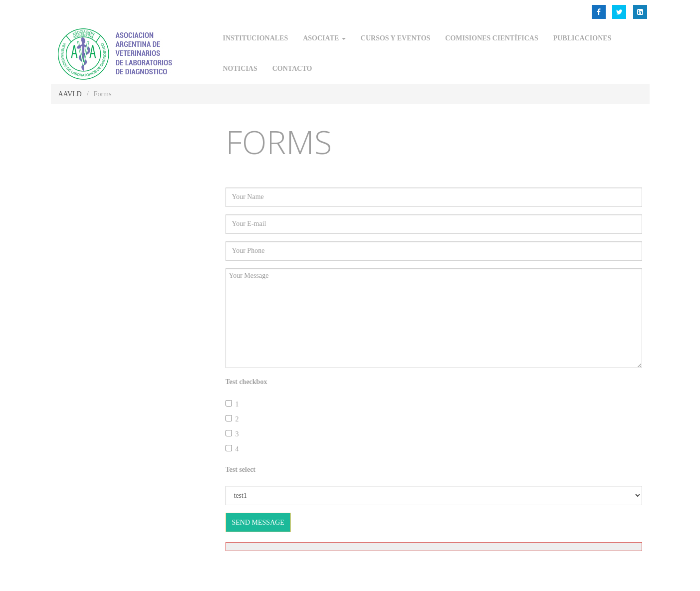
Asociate (324, 38)
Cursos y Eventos (396, 38)
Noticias (240, 69)
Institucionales (256, 38)
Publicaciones (583, 38)
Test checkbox (246, 382)
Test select (241, 470)
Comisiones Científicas (491, 38)
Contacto (292, 69)
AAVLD (70, 94)
